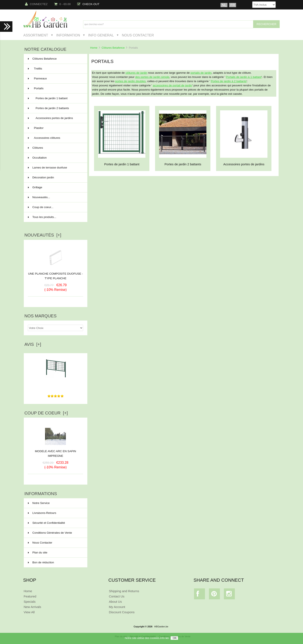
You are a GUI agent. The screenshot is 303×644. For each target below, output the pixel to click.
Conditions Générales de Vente (50, 533)
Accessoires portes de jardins (55, 118)
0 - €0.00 (62, 4)
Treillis (55, 69)
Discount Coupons (122, 612)
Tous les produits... (42, 217)
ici (167, 638)
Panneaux (55, 79)
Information (68, 35)
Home (94, 48)
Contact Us (117, 596)
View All (29, 612)
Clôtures (55, 148)
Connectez (36, 4)
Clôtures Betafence (113, 48)
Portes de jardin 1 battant (55, 98)
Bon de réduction (41, 562)
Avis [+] (33, 344)
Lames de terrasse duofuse (55, 168)
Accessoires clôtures (55, 138)
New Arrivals (32, 607)
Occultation (55, 158)
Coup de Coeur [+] (46, 413)
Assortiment (36, 35)
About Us (115, 602)
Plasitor (55, 128)
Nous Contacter (138, 35)
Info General (101, 35)
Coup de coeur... (41, 207)
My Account (117, 607)
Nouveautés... (39, 197)
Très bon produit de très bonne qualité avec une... (56, 383)
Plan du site (38, 552)
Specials (30, 602)
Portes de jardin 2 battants (55, 108)
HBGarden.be (161, 627)
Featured (30, 596)
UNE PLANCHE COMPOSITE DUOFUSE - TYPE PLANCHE (55, 276)
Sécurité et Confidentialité (47, 523)
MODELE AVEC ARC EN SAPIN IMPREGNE (55, 452)
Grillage (55, 187)
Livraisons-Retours (42, 513)
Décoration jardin (55, 178)
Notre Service (39, 503)
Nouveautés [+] (43, 235)
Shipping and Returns (124, 591)
